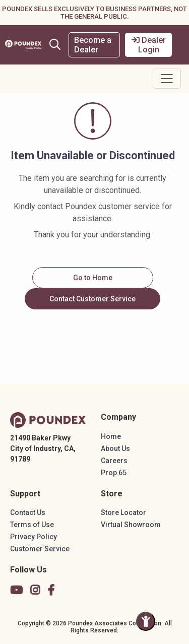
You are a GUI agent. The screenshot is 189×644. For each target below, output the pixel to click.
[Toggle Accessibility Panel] (146, 621)
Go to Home (93, 278)
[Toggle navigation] (167, 79)
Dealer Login (149, 45)
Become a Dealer (93, 45)
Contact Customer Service (92, 299)
